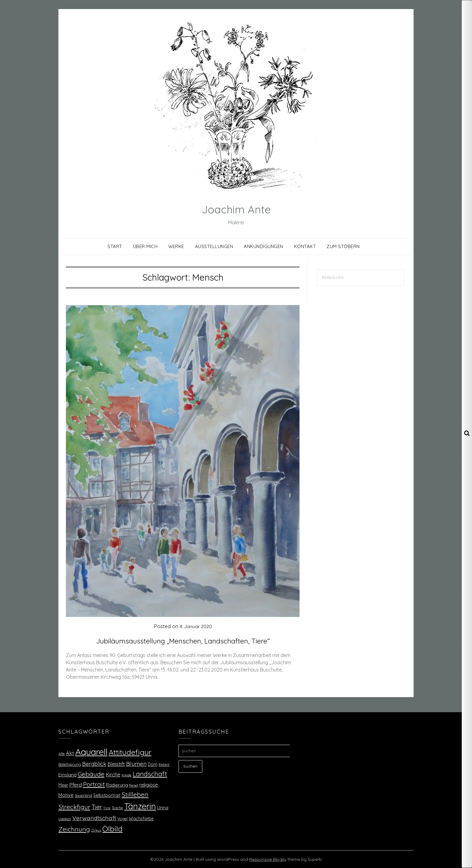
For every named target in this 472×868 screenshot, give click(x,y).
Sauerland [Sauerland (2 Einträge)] (83, 795)
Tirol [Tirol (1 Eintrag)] (107, 808)
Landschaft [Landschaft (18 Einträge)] (150, 774)
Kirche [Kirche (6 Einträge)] (113, 774)
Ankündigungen (264, 246)
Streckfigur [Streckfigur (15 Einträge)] (74, 807)
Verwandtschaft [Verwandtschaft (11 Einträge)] (94, 818)
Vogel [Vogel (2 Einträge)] (123, 819)
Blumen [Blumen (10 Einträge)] (136, 764)
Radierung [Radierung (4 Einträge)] (117, 785)
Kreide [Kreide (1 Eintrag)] (127, 775)
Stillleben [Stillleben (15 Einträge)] (135, 794)
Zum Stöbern (343, 246)
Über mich (145, 246)
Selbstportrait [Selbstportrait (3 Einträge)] (107, 795)
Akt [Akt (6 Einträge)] (70, 753)
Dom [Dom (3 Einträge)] (153, 764)
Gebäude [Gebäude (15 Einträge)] (91, 774)
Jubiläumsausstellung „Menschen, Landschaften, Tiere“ (183, 640)
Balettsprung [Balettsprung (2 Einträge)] (70, 764)
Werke (176, 246)
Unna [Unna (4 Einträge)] (163, 808)
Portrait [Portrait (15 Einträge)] (94, 784)
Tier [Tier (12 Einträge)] (97, 807)
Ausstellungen (214, 246)
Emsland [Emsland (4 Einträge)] (67, 775)
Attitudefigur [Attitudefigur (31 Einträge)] (130, 752)
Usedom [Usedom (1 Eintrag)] (65, 819)
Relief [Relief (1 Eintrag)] (134, 785)
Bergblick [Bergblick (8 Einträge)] (94, 764)
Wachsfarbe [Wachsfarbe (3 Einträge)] (141, 819)
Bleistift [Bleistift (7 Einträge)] (116, 764)
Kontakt (305, 246)
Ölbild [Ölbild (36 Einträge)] (112, 829)
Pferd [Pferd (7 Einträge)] (76, 785)
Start (115, 246)
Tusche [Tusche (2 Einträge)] (117, 808)
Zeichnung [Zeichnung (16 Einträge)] (74, 829)
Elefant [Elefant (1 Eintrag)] (164, 765)
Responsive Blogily (268, 859)
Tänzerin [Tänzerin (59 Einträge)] (140, 806)
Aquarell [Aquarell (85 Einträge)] (91, 752)
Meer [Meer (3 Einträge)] (63, 785)
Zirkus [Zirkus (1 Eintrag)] (96, 830)
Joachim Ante (236, 208)
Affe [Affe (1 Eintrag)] (62, 754)
